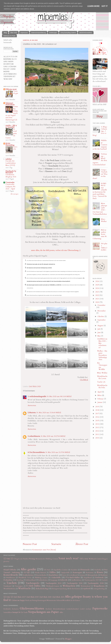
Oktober (101, 316)
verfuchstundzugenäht (38, 396)
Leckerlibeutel (73, 575)
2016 (97, 417)
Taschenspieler (33, 583)
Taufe (26, 612)
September (102, 320)
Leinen (82, 575)
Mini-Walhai (104, 220)
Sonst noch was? (69, 558)
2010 (97, 438)
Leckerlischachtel (73, 609)
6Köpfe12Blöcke (10, 570)
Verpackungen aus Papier (43, 612)
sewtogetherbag (99, 589)
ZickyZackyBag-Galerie (68, 33)
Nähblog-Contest (52, 559)
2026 (97, 281)
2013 (97, 428)
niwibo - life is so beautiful (11, 126)
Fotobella (98, 570)
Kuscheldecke (41, 575)
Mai (99, 336)
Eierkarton (15, 609)
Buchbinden (7, 609)
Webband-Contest (95, 559)
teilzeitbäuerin (35, 436)
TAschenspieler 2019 (91, 580)
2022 (97, 295)
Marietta (32, 413)
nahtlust (9, 159)
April (100, 392)
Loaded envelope (86, 609)
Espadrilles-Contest (61, 570)
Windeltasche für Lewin (102, 377)
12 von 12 (8, 559)
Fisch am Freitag (31, 600)
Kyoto (64, 575)
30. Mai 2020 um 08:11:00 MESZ (59, 396)
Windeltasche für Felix (102, 386)
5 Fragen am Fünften (21, 559)
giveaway (6, 561)
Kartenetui (90, 573)
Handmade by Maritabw (11, 172)
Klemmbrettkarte (59, 609)
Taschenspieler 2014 (53, 583)
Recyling (20, 580)
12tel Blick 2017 (19, 597)
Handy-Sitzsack (40, 573)
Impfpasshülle (65, 573)
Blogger (68, 639)
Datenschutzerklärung (39, 33)
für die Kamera (75, 589)
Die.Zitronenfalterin (37, 452)
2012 (97, 431)
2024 (97, 288)
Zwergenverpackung (59, 589)
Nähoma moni (11, 89)
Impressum (24, 33)
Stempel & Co (18, 612)
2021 (97, 299)
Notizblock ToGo (25, 578)
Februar (101, 399)
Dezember (101, 305)
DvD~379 (15, 148)
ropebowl (87, 589)
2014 (97, 424)
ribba (61, 612)
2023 (97, 292)
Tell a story (84, 559)
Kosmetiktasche (11, 575)
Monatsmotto (40, 559)
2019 (97, 407)
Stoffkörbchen (76, 580)
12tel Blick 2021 (58, 597)
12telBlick (84, 380)
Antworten (32, 405)
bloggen (105, 559)
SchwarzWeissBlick (63, 600)
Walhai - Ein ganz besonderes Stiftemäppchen (102, 355)
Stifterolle (64, 580)
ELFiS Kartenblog (10, 144)
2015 (97, 421)
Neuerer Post (30, 544)
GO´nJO (27, 572)
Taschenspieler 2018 (95, 583)
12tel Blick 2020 (35, 386)
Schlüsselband (31, 580)
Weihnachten (69, 586)
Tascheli (105, 580)
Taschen (11, 583)
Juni (99, 332)
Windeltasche (24, 588)
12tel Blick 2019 (32, 597)
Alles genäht (28, 569)
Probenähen (8, 580)
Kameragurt (77, 572)
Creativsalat (10, 182)
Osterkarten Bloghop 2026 (11, 176)
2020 (97, 302)
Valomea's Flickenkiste (10, 104)
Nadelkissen (11, 578)
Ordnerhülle (56, 578)
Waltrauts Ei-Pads (9, 36)
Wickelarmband (86, 586)
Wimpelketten (99, 586)
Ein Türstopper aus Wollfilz (102, 366)
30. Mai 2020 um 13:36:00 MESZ (49, 413)
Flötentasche (85, 570)
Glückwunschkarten (32, 608)
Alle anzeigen (14, 194)
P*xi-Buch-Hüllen (73, 578)
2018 (97, 410)
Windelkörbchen (9, 589)
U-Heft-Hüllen (33, 586)
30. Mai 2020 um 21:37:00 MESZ (58, 452)
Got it (105, 6)
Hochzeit (49, 609)
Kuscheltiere (54, 575)
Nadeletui (104, 575)
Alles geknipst (73, 597)
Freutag (32, 559)
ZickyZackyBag (42, 589)
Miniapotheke (93, 575)
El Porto (47, 570)
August (101, 326)
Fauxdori (74, 570)
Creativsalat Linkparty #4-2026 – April (11, 187)
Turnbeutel (7, 586)
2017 (97, 414)
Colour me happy (18, 600)
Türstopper (19, 586)
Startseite (56, 544)
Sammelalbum (8, 612)
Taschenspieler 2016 (74, 583)
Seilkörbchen (43, 580)
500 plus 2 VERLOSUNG (104, 247)
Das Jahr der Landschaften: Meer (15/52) (11, 163)
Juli (99, 329)
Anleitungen (53, 33)
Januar (100, 402)
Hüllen (53, 572)
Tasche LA (101, 382)
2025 (97, 285)
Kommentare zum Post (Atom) (44, 550)
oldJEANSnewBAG (86, 33)
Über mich (14, 33)
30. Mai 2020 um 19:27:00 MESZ (53, 436)
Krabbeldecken (28, 575)
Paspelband (88, 578)
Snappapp (54, 580)
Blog (5, 33)
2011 (97, 434)
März (100, 395)
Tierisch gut (16, 92)
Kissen (100, 572)
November (102, 311)
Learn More (94, 6)
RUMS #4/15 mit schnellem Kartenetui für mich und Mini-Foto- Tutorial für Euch (100, 191)
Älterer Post (82, 544)
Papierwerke (100, 608)
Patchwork (99, 578)
